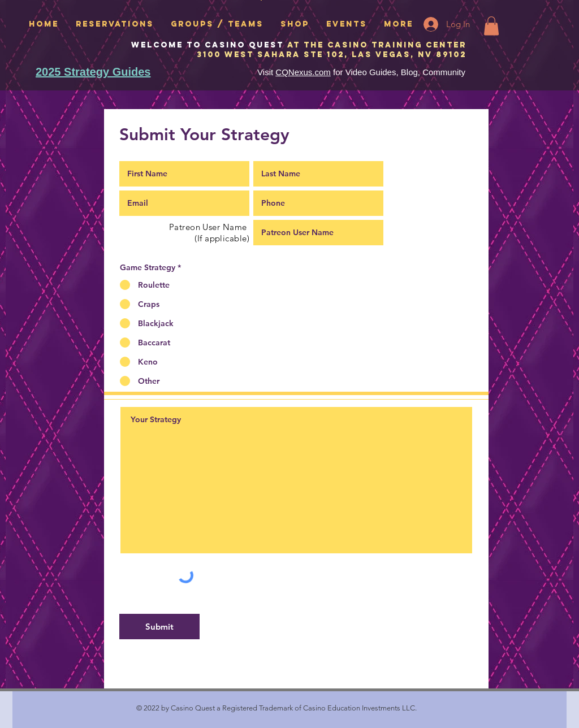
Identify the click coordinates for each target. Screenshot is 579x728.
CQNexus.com (303, 72)
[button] (491, 26)
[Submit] (159, 627)
